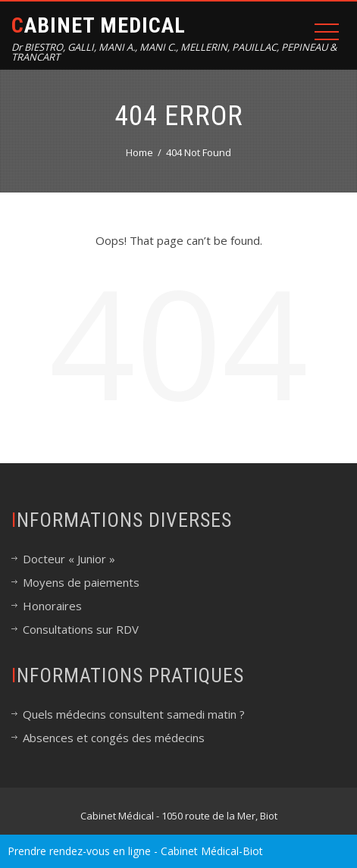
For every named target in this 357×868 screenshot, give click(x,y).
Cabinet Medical (99, 25)
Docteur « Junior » (69, 559)
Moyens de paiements (81, 582)
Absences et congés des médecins (114, 738)
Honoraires (52, 606)
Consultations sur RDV (81, 629)
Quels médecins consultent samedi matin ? (134, 714)
